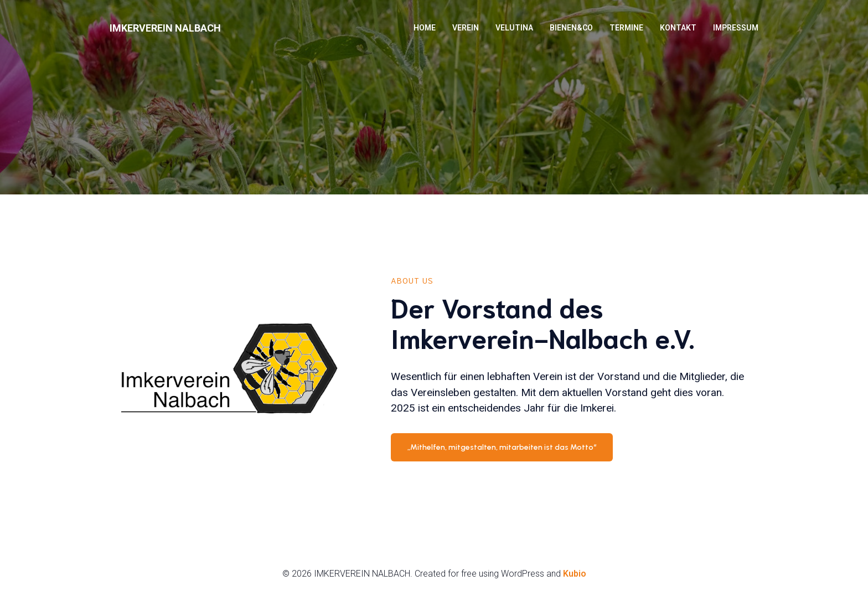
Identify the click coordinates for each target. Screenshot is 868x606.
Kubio (575, 574)
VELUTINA (514, 28)
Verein (466, 28)
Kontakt (678, 28)
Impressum (736, 28)
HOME (425, 28)
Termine (626, 28)
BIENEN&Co (571, 28)
